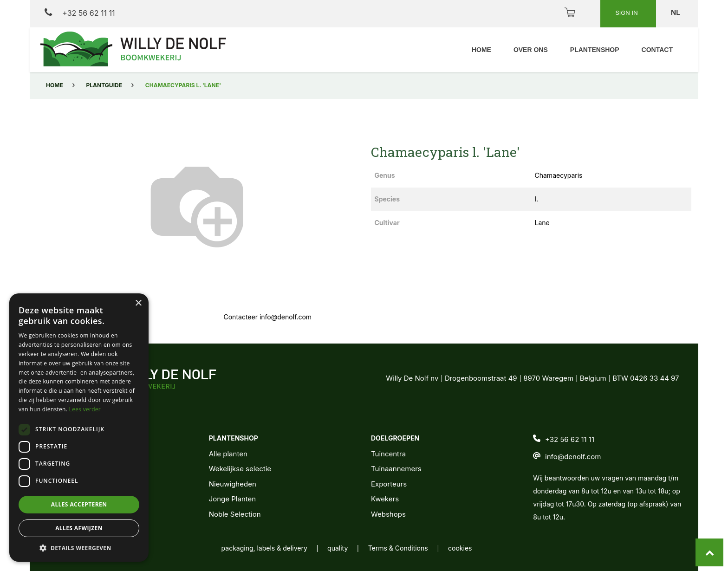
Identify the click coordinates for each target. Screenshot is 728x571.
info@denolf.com (573, 457)
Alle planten (228, 454)
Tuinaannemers (396, 469)
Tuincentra (388, 454)
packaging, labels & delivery (264, 548)
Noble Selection (235, 514)
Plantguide (104, 85)
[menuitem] (481, 50)
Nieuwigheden (233, 484)
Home (55, 85)
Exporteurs (389, 484)
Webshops (388, 514)
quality (338, 548)
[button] (79, 548)
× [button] (138, 303)
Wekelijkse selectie (240, 469)
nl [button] (676, 12)
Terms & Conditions (398, 548)
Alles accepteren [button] (79, 504)
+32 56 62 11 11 (80, 13)
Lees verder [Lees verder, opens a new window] (85, 409)
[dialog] (79, 428)
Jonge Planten (232, 499)
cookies (460, 548)
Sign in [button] (627, 13)
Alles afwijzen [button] (79, 528)
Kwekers (385, 499)
